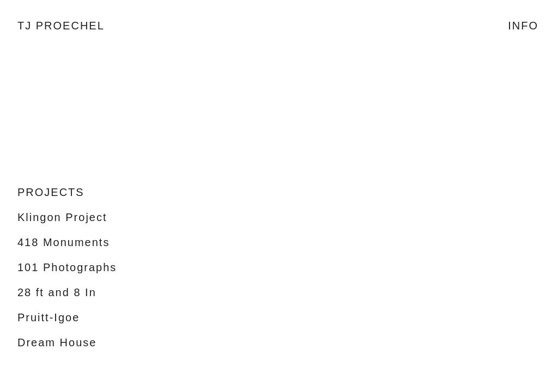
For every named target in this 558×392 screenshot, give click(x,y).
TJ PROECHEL (61, 26)
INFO (523, 26)
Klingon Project (62, 217)
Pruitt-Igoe (48, 317)
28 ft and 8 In (57, 292)
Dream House (57, 342)
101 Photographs (67, 267)
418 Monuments (63, 242)
